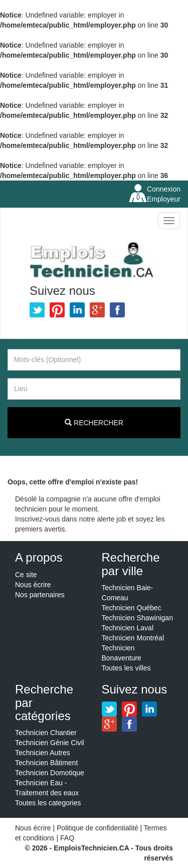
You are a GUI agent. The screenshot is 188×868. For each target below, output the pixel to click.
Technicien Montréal (133, 638)
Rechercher (94, 423)
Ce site (26, 575)
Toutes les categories (48, 803)
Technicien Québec (132, 608)
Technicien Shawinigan (137, 618)
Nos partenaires (40, 595)
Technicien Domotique (50, 773)
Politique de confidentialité (98, 828)
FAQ (67, 838)
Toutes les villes (126, 668)
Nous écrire (33, 585)
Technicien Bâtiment (46, 763)
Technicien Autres (43, 753)
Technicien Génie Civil (50, 743)
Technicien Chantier (46, 733)
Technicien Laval (128, 628)
